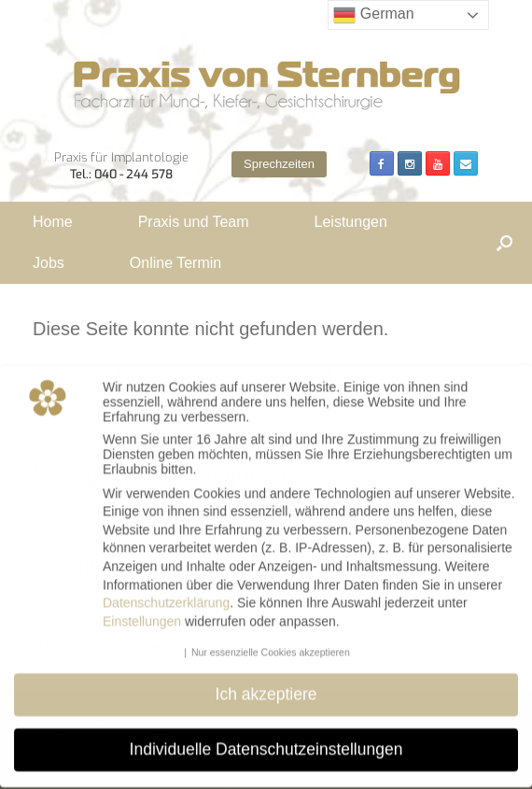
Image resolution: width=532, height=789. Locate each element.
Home (53, 222)
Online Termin (175, 263)
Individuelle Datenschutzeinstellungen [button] (266, 739)
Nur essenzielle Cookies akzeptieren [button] (271, 641)
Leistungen (351, 222)
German (373, 15)
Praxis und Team (194, 222)
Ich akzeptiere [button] (266, 683)
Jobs (49, 263)
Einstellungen (142, 611)
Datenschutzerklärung (166, 592)
